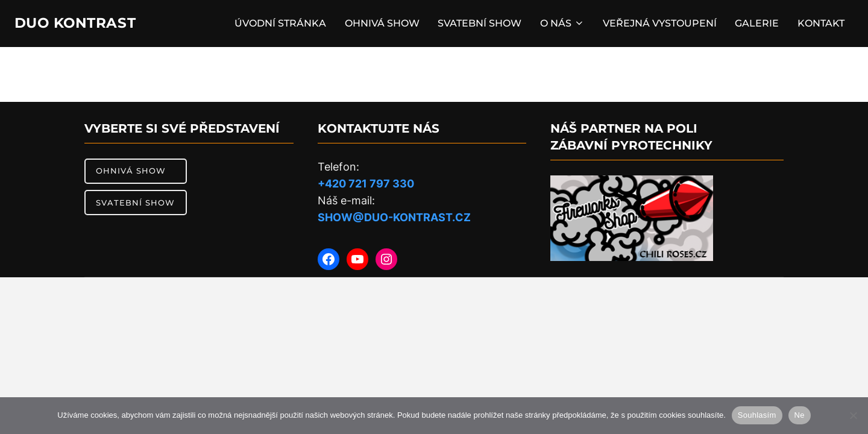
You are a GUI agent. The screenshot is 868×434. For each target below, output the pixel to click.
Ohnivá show (377, 25)
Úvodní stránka (274, 25)
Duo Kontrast (85, 25)
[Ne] (853, 415)
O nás (558, 25)
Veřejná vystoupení (657, 25)
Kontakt (820, 25)
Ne (800, 415)
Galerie (755, 25)
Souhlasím (757, 415)
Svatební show (475, 25)
